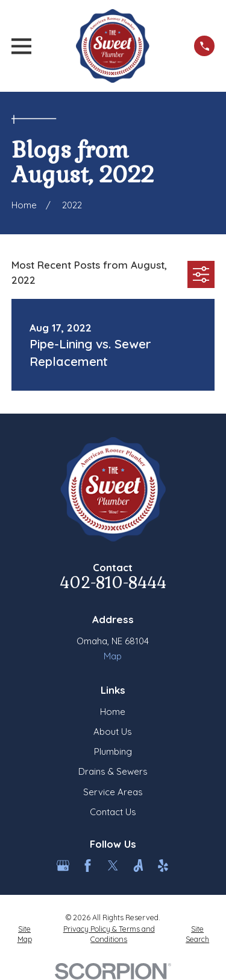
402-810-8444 (113, 583)
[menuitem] (24, 934)
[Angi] (138, 866)
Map (113, 656)
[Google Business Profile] (63, 866)
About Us (113, 732)
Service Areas (113, 792)
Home (113, 712)
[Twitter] (113, 866)
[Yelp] (163, 866)
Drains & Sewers (113, 771)
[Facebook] (88, 866)
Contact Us (113, 812)
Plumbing (113, 751)
